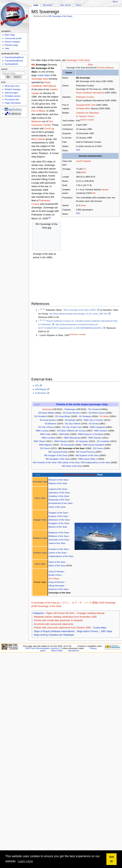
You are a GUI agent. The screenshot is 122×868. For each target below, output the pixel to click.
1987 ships (106, 631)
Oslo (93, 105)
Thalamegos (70, 409)
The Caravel (94, 409)
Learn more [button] (25, 861)
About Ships (57, 651)
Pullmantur (41, 393)
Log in (115, 1)
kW (94, 193)
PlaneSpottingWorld (14, 57)
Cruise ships (100, 628)
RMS (94, 420)
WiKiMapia (41, 389)
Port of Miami (38, 111)
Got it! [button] (111, 859)
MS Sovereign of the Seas (60, 16)
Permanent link (12, 100)
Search (4, 69)
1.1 (44, 309)
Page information (13, 103)
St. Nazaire (81, 116)
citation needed (87, 120)
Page (36, 5)
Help (7, 48)
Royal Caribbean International (90, 93)
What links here (12, 86)
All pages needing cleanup (91, 613)
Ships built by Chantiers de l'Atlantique (54, 635)
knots (83, 205)
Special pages (11, 93)
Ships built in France (88, 631)
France (91, 116)
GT (85, 169)
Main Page (10, 35)
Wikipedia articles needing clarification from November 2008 (65, 617)
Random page (11, 45)
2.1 (44, 320)
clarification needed (77, 334)
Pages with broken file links (60, 613)
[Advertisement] (51, 39)
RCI (37, 386)
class (40, 79)
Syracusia (47, 409)
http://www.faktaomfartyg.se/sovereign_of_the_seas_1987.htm (78, 314)
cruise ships (43, 75)
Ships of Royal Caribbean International (54, 631)
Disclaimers (74, 651)
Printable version (13, 96)
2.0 (41, 320)
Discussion (48, 5)
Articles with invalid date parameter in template (58, 620)
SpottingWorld (11, 64)
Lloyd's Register (84, 161)
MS (33, 65)
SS (46, 413)
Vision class (40, 498)
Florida (47, 125)
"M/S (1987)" (80, 310)
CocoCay (101, 68)
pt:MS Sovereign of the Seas (46, 606)
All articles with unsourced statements (54, 624)
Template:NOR (83, 105)
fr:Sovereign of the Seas (44, 603)
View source (65, 5)
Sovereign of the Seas (78, 60)
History (79, 5)
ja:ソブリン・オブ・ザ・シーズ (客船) (78, 603)
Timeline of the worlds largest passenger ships (82, 404)
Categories (38, 613)
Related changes (13, 89)
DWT (84, 172)
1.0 (41, 309)
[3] (77, 213)
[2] (79, 150)
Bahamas (110, 68)
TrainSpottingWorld (14, 61)
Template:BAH (83, 108)
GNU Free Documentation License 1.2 (43, 648)
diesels (105, 190)
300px (90, 65)
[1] (77, 150)
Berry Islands (38, 139)
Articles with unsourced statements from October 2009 (62, 628)
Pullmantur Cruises (85, 97)
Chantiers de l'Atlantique (88, 113)
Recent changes (12, 42)
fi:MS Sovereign (107, 603)
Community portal (13, 38)
